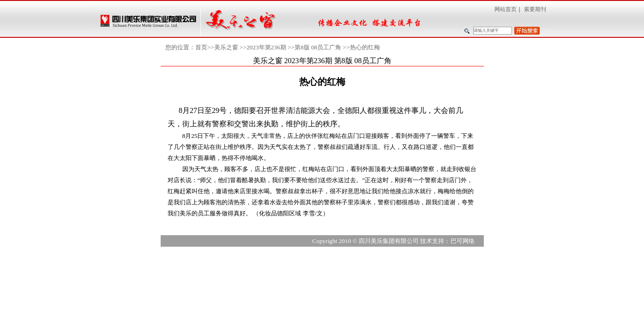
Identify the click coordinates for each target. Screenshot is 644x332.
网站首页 (506, 9)
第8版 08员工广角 (318, 47)
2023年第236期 (266, 47)
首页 (201, 47)
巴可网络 (463, 241)
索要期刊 (535, 9)
